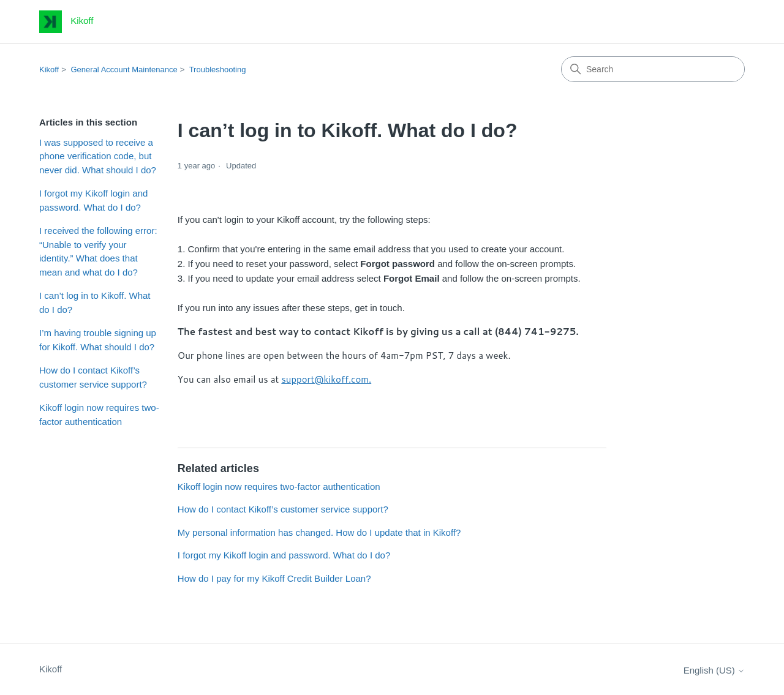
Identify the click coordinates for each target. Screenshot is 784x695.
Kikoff (49, 69)
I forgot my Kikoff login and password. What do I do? (93, 200)
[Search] (653, 69)
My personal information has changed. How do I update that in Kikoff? (319, 532)
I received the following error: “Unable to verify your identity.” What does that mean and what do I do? (98, 251)
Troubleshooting (218, 69)
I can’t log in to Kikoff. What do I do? (95, 302)
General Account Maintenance (124, 69)
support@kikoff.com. (326, 379)
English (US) (714, 670)
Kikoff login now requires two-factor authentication (99, 415)
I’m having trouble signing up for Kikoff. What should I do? (98, 340)
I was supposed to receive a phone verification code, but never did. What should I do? (98, 156)
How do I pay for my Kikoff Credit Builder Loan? (274, 578)
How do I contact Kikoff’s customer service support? (93, 377)
